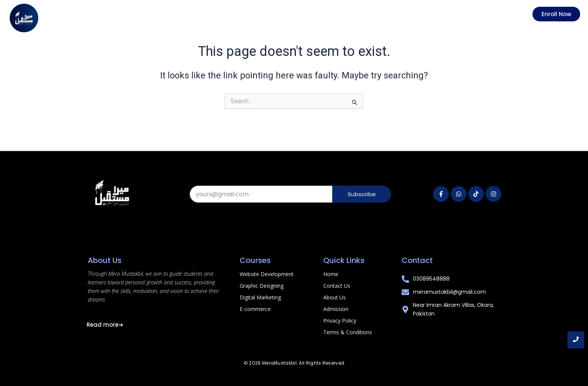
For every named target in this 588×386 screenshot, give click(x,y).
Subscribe (362, 194)
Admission (336, 309)
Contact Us (337, 286)
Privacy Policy (340, 321)
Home (331, 274)
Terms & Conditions (348, 332)
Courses (255, 260)
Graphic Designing (262, 286)
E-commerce (255, 309)
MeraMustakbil (279, 363)
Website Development (267, 274)
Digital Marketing (260, 297)
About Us (334, 297)
